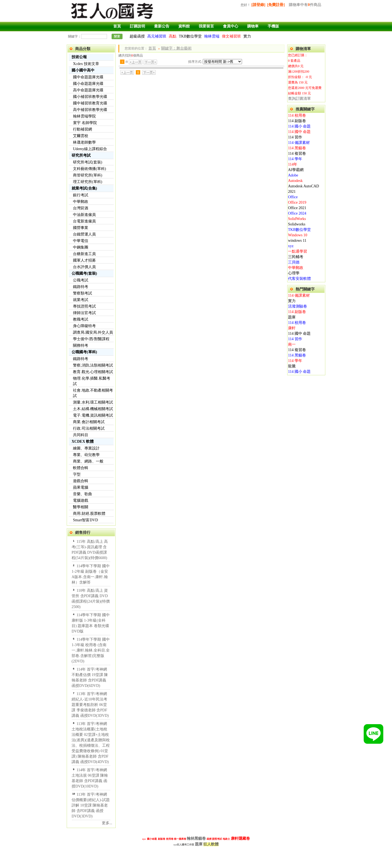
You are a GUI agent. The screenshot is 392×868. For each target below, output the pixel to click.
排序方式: (195, 62)
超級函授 (137, 36)
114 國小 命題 (299, 126)
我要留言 (206, 26)
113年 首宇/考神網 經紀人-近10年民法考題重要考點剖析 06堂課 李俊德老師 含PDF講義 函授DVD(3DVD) (90, 705)
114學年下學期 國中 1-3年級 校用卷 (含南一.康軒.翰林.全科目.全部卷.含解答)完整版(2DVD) (91, 650)
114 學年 (295, 159)
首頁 (117, 26)
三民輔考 (296, 257)
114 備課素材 (299, 143)
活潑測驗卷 (298, 306)
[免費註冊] (276, 5)
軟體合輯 (81, 468)
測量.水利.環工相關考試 (93, 402)
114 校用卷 (297, 115)
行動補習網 (82, 129)
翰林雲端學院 (84, 116)
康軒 (292, 328)
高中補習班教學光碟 (90, 110)
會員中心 (231, 26)
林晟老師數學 (84, 142)
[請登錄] (258, 5)
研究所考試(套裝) (88, 162)
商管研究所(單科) (88, 175)
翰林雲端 (212, 36)
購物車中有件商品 (305, 5)
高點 (173, 36)
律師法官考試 (84, 313)
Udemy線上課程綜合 (90, 149)
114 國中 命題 (299, 132)
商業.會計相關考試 (89, 422)
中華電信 (81, 241)
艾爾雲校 (81, 136)
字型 (77, 474)
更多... (107, 823)
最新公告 (162, 26)
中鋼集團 (81, 247)
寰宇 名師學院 (85, 123)
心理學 (294, 273)
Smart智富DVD (85, 520)
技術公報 (79, 57)
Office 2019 (297, 202)
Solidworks (297, 224)
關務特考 (81, 345)
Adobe (293, 175)
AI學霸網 (296, 170)
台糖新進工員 (84, 254)
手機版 (273, 26)
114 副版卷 (297, 121)
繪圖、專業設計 (86, 448)
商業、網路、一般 (88, 461)
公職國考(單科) (84, 352)
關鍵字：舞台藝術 (176, 48)
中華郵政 (81, 202)
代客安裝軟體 (299, 279)
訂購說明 (137, 26)
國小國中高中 (83, 70)
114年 (293, 164)
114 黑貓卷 (297, 148)
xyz (291, 246)
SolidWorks (297, 219)
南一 (292, 344)
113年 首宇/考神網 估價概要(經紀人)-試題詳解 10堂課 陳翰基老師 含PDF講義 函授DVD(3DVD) (91, 805)
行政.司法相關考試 (89, 428)
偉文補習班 (231, 36)
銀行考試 (81, 195)
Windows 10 (298, 235)
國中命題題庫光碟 (88, 77)
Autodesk (295, 181)
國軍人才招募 (84, 260)
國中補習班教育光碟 (90, 103)
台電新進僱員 (84, 221)
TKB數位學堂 (190, 36)
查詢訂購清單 (299, 99)
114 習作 (295, 137)
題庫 (292, 317)
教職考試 (81, 319)
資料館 (184, 26)
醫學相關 (81, 507)
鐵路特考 (81, 287)
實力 (247, 36)
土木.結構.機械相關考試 (93, 409)
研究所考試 (81, 155)
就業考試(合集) (84, 188)
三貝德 (294, 262)
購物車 (253, 26)
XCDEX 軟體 (83, 441)
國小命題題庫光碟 (88, 84)
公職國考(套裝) (84, 273)
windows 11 (297, 241)
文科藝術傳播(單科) (89, 169)
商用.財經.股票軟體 (89, 514)
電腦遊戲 (81, 500)
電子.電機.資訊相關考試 (93, 415)
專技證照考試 (84, 306)
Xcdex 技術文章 (86, 64)
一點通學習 (298, 251)
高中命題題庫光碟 (88, 90)
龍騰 (292, 366)
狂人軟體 (211, 844)
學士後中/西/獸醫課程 (91, 339)
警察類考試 (82, 293)
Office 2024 (297, 213)
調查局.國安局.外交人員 (93, 332)
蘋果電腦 (81, 487)
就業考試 (81, 300)
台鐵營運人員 (84, 234)
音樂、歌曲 (82, 494)
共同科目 (81, 435)
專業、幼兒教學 (86, 455)
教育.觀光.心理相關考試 (93, 372)
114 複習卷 (297, 154)
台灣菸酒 (81, 208)
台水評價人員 (84, 267)
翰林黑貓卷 (196, 838)
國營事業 (81, 228)
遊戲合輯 (81, 481)
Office (293, 197)
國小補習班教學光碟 (90, 97)
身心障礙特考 (84, 326)
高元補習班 (157, 36)
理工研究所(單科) (88, 182)
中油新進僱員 (84, 215)
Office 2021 (297, 208)
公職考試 (81, 280)
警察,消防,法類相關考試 (93, 365)
